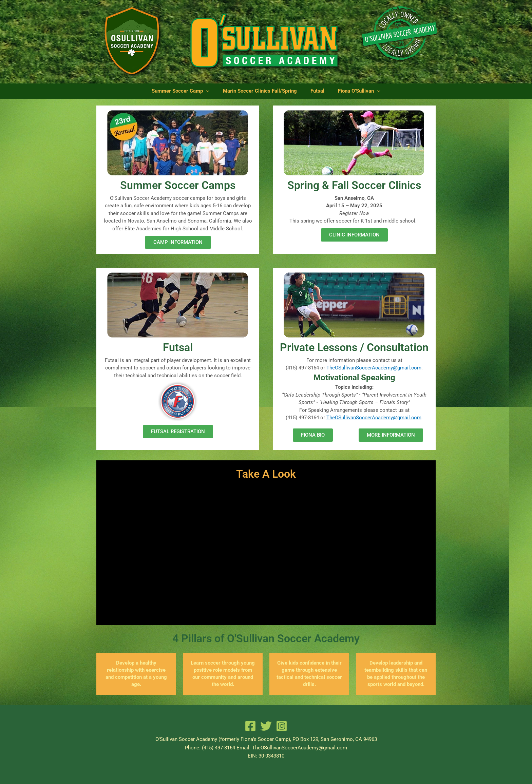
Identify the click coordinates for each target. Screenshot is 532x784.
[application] (214, 91)
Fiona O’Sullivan (351, 91)
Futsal (315, 91)
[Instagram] (282, 726)
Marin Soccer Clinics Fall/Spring (263, 91)
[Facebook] (250, 726)
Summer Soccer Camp (189, 91)
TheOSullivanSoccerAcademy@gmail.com (374, 368)
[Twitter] (266, 726)
